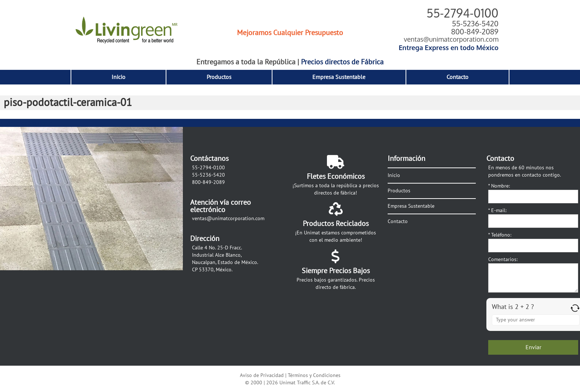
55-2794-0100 (462, 13)
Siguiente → (44, 123)
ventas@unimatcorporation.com (451, 39)
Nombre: (499, 186)
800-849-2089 (475, 31)
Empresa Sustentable (339, 77)
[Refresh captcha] (575, 308)
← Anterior (13, 123)
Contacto (457, 77)
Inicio (118, 77)
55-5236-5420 (475, 23)
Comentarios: (503, 259)
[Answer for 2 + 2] (536, 320)
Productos (219, 77)
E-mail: (497, 210)
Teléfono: (500, 235)
